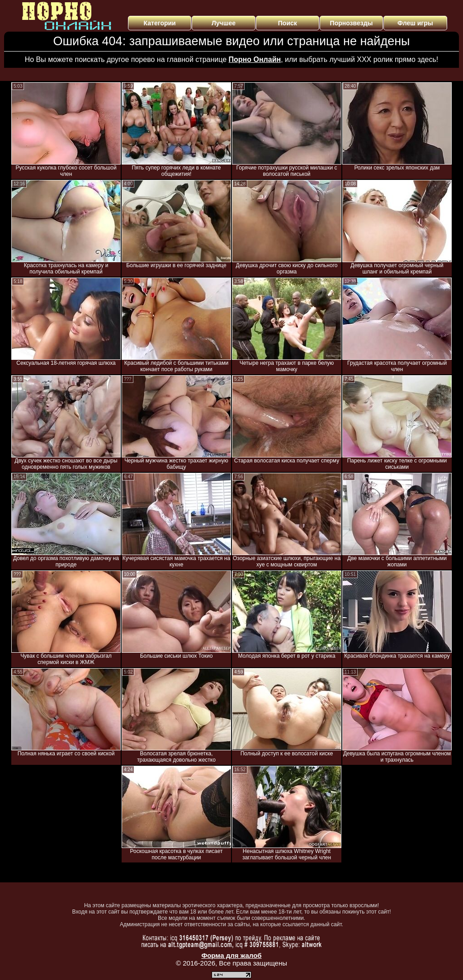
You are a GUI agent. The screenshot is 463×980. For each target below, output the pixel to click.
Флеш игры (415, 23)
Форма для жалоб (231, 955)
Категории (160, 23)
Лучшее (224, 23)
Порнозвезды (352, 23)
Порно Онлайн (255, 59)
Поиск (288, 23)
